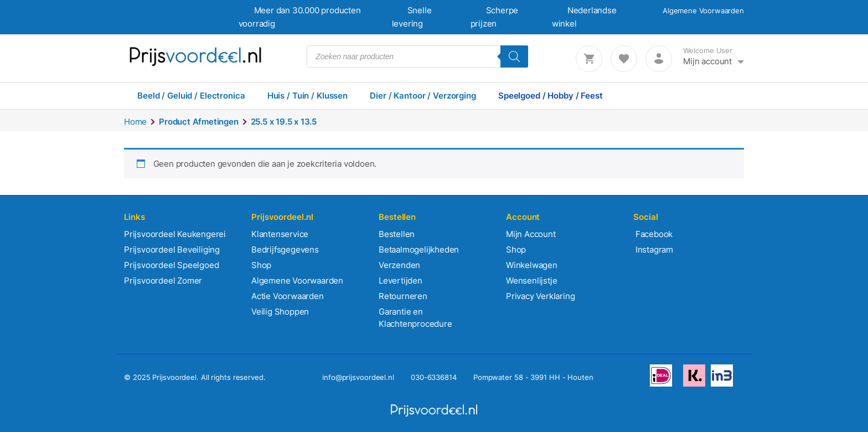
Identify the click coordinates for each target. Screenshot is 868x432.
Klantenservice (280, 234)
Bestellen (397, 234)
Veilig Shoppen (280, 312)
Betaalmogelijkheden (419, 250)
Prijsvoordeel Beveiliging (172, 250)
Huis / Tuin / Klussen (308, 96)
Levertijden (401, 281)
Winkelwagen (532, 265)
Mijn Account (531, 234)
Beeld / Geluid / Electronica (191, 96)
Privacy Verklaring (540, 296)
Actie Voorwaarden (288, 296)
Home (135, 122)
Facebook (653, 234)
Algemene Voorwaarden (703, 11)
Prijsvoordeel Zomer (163, 281)
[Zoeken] (514, 56)
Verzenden (399, 265)
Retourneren (403, 296)
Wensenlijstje (531, 281)
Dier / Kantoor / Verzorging (423, 96)
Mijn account (707, 61)
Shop (261, 265)
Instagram (653, 250)
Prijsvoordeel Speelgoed (171, 265)
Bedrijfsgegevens (285, 250)
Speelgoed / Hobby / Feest (551, 96)
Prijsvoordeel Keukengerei (175, 234)
